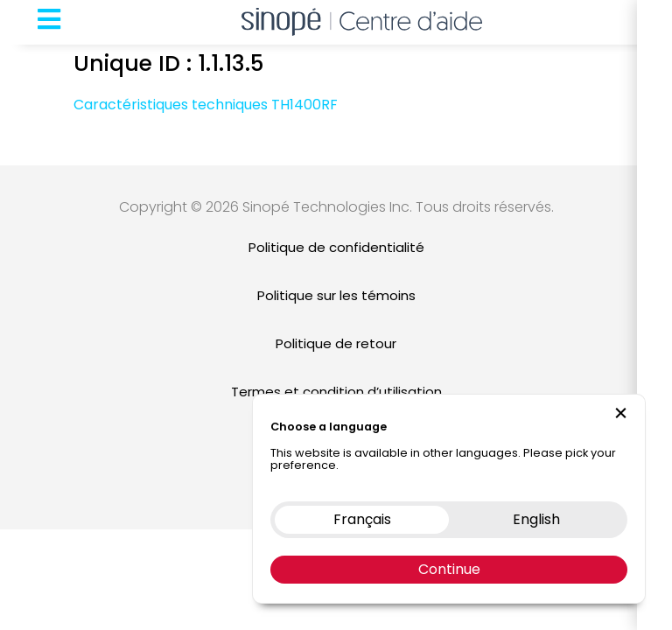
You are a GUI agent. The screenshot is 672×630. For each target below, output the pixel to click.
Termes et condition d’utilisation (336, 392)
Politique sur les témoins (336, 295)
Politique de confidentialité (336, 247)
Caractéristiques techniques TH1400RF (206, 105)
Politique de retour (336, 343)
